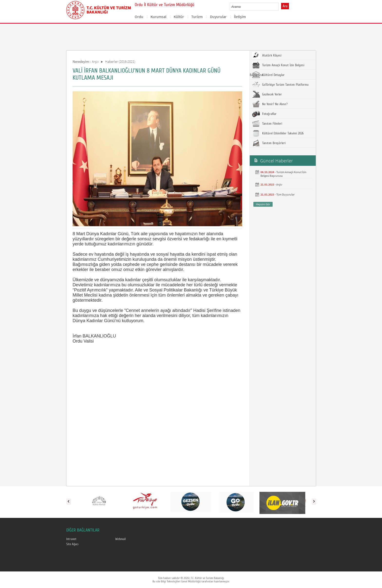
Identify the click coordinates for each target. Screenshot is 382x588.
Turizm (197, 17)
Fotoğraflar (264, 114)
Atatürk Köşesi (267, 55)
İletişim (240, 17)
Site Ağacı (72, 544)
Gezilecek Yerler (267, 94)
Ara (285, 6)
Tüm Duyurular (285, 194)
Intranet (71, 539)
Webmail (120, 539)
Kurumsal (158, 17)
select (280, 7)
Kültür (179, 17)
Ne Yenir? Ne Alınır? (270, 104)
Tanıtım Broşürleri (269, 143)
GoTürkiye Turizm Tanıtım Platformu (280, 84)
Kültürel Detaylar (268, 75)
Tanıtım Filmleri (267, 123)
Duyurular (218, 17)
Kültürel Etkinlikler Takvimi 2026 (278, 133)
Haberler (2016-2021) (120, 61)
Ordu (139, 17)
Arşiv (95, 61)
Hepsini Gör (263, 204)
